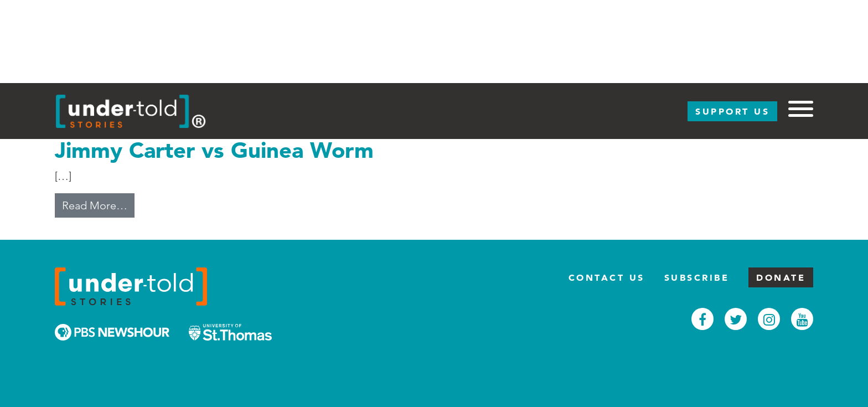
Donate (781, 277)
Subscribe (697, 277)
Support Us (732, 111)
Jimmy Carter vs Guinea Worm (214, 150)
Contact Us (607, 277)
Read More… (98, 204)
